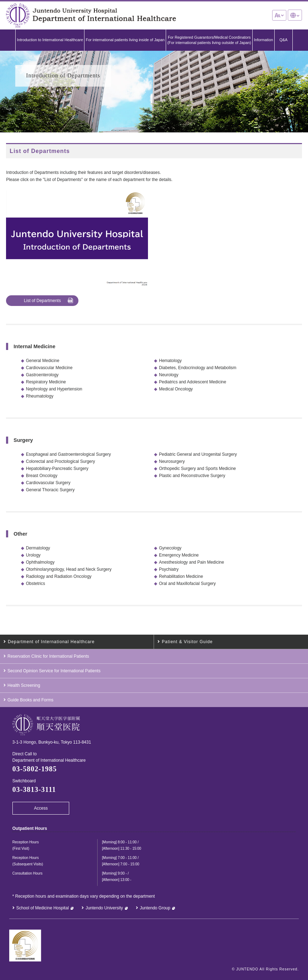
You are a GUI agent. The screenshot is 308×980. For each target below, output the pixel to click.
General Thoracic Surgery (50, 489)
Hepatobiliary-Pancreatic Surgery (57, 468)
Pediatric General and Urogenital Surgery (198, 454)
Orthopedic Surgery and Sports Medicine (197, 468)
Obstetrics (35, 583)
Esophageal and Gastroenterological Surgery (68, 454)
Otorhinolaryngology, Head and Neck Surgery (69, 569)
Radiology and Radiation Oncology (59, 576)
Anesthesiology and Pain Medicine (191, 562)
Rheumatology (40, 395)
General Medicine (43, 360)
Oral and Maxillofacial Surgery (187, 583)
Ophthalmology (40, 562)
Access (41, 807)
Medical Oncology (176, 388)
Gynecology (170, 547)
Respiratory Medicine (46, 381)
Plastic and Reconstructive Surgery (192, 475)
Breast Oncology (42, 475)
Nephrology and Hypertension (54, 388)
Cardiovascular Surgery (48, 482)
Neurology (169, 374)
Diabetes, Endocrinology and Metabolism (198, 367)
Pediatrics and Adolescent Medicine (192, 381)
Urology (33, 554)
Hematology (170, 360)
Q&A (283, 39)
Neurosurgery (172, 461)
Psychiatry (169, 569)
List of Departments (42, 300)
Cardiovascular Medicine (49, 367)
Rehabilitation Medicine (181, 576)
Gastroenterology (42, 374)
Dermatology (38, 547)
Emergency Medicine (179, 554)
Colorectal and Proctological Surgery (60, 461)
